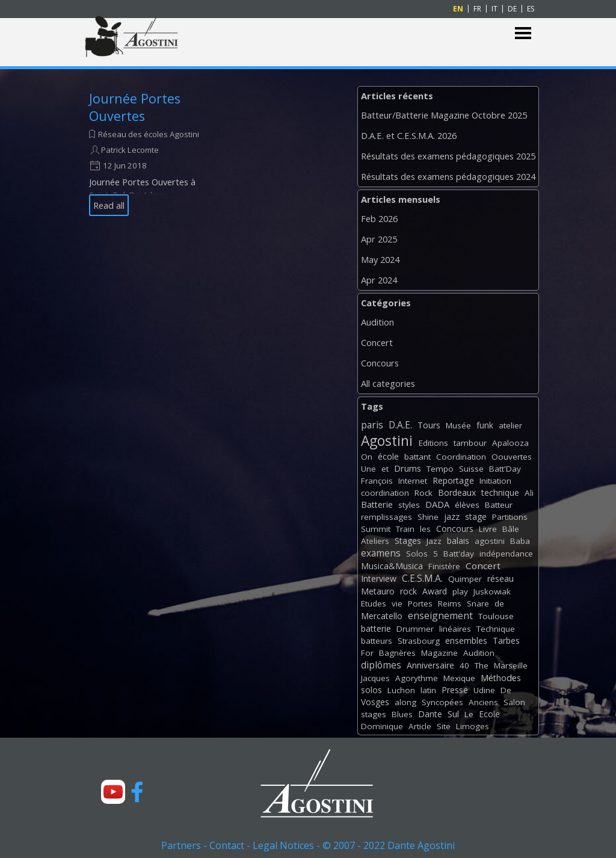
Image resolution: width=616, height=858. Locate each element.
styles (409, 505)
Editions (433, 443)
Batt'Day (505, 469)
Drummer (415, 629)
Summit (376, 529)
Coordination (461, 457)
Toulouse (496, 616)
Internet (413, 481)
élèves (467, 505)
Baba (520, 541)
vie (397, 603)
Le (469, 714)
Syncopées (442, 702)
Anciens (483, 702)
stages (374, 714)
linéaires (455, 629)
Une (368, 469)
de (499, 603)
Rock (423, 493)
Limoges (473, 726)
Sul (453, 714)
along (405, 702)
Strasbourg (419, 641)
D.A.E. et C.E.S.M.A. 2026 (409, 135)
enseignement (440, 616)
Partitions (510, 517)
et (385, 469)
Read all (109, 205)
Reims (450, 603)
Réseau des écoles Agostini (149, 134)
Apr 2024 (379, 280)
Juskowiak (492, 591)
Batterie (377, 505)
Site (444, 726)
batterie (376, 628)
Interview (379, 579)
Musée (458, 425)
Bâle (511, 529)
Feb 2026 (379, 218)
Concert (377, 342)
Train (405, 529)
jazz (452, 517)
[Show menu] (523, 33)
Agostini (387, 441)
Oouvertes (512, 457)
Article (420, 726)
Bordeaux (457, 492)
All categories (388, 383)
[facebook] (137, 792)
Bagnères (397, 653)
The (482, 665)
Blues (402, 714)
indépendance (506, 554)
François (377, 481)
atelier (510, 425)
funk (485, 425)
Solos (417, 554)
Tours (429, 425)
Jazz (434, 541)
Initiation (495, 481)
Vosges (375, 702)
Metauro (378, 591)
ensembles (466, 640)
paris (372, 425)
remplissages (387, 517)
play (460, 591)
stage (476, 517)
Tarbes (506, 640)
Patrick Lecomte (130, 150)
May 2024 (380, 259)
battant (417, 457)
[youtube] (113, 792)
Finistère (444, 566)
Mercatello (382, 616)
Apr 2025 (379, 239)
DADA (437, 504)
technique (500, 492)
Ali (529, 493)
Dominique (382, 726)
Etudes (374, 603)
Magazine (439, 653)
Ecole (489, 714)
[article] (144, 153)
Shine (428, 517)
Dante (430, 714)
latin (428, 690)
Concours (380, 363)
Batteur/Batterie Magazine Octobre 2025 (444, 115)
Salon (514, 702)
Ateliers (375, 541)
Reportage (453, 480)
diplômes (381, 665)
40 (464, 665)
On (367, 457)
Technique (496, 629)
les (425, 529)
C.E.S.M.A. (422, 578)
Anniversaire (430, 665)
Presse (455, 690)
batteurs (377, 641)
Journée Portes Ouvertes (135, 107)
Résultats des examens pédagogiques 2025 (448, 156)
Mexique (459, 678)
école (388, 456)
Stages (408, 541)
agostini (490, 541)
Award (435, 591)
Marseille (511, 665)
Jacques (375, 678)
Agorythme (417, 678)
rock (408, 591)
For (367, 653)
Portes (420, 603)
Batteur (499, 505)
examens (381, 553)
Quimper (465, 579)
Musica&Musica (392, 566)
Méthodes (501, 678)
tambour (470, 443)
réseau (500, 579)
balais (458, 541)
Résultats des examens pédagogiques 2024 (448, 176)
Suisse (471, 469)
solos (371, 690)
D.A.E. (400, 425)
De (506, 690)
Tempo (440, 469)
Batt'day (459, 554)
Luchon (401, 690)
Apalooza (510, 443)
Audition (377, 322)
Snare (478, 603)
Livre (488, 529)
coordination (385, 493)
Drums (408, 468)
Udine (484, 690)
